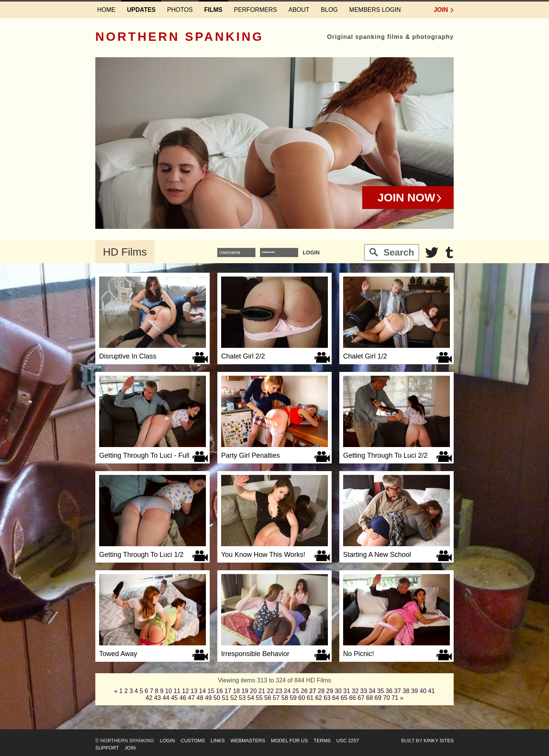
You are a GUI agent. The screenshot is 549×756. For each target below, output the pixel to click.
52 (234, 698)
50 (217, 698)
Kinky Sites (439, 741)
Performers (256, 10)
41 (432, 691)
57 (276, 698)
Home (106, 10)
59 (293, 698)
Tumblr (449, 253)
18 (236, 691)
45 (175, 698)
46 (183, 698)
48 (200, 698)
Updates (141, 10)
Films (213, 10)
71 (395, 698)
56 (268, 698)
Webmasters (248, 741)
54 (251, 698)
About (299, 10)
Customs (193, 741)
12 (186, 691)
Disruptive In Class (128, 356)
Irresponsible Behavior (255, 654)
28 (321, 691)
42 (149, 698)
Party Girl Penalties (250, 455)
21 (262, 691)
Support (107, 748)
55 (259, 698)
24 (287, 691)
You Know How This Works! (263, 555)
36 (389, 691)
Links (218, 741)
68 (369, 698)
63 (327, 698)
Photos (180, 10)
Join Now (406, 197)
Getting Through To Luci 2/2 (385, 455)
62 (319, 698)
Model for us (290, 741)
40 (423, 691)
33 (364, 691)
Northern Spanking (180, 37)
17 (228, 691)
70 (387, 698)
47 (191, 698)
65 (344, 698)
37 (398, 691)
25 (296, 691)
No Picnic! (359, 654)
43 (157, 698)
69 (378, 698)
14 (202, 691)
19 (245, 691)
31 (347, 691)
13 (194, 691)
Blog (329, 10)
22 (270, 691)
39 (414, 691)
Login (167, 741)
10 (169, 691)
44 (166, 698)
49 (209, 698)
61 (310, 698)
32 (355, 691)
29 (330, 691)
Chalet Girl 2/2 (243, 356)
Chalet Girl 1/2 (365, 356)
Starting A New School (377, 555)
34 (372, 691)
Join (441, 10)
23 (279, 691)
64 (335, 698)
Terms (322, 741)
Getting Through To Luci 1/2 (141, 555)
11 (177, 691)
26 (304, 691)
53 (242, 698)
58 (285, 698)
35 (380, 691)
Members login (375, 10)
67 (361, 698)
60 (302, 698)
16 (220, 691)
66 (353, 698)
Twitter (432, 253)
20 (254, 691)
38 (406, 691)
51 (225, 698)
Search (399, 252)
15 (211, 691)
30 (338, 691)
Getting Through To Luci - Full (144, 455)
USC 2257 (348, 741)
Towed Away (118, 654)
